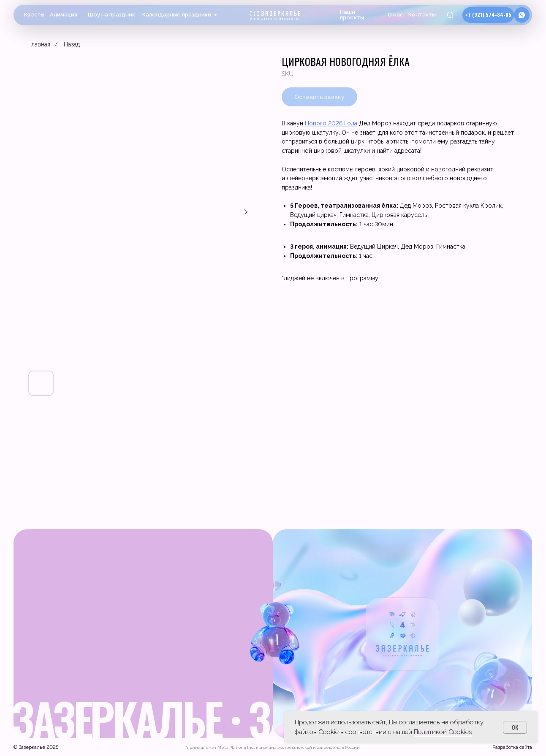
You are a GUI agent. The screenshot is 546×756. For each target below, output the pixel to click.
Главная (39, 44)
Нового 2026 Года (331, 123)
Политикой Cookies (443, 732)
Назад (72, 44)
